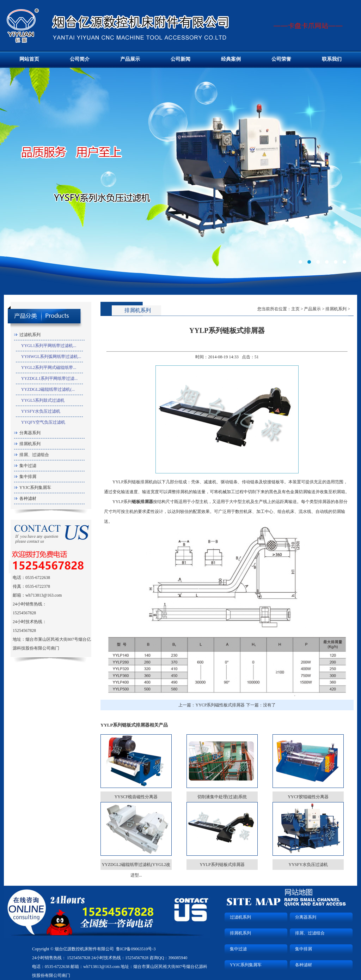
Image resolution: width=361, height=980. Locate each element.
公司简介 (80, 59)
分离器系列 (30, 433)
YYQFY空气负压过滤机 (43, 422)
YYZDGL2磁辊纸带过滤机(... (48, 389)
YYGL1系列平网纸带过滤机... (49, 346)
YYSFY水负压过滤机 (41, 411)
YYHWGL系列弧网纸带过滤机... (51, 357)
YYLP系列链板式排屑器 (222, 865)
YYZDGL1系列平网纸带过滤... (49, 378)
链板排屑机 (142, 482)
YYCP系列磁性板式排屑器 (220, 705)
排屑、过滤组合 (34, 455)
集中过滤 (28, 466)
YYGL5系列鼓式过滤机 (43, 400)
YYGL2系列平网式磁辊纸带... (49, 367)
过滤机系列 (30, 335)
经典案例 (231, 59)
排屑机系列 (30, 444)
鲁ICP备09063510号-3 (136, 949)
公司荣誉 (281, 59)
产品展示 (130, 59)
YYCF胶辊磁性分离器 (308, 797)
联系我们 (332, 59)
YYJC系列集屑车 (35, 488)
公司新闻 (180, 59)
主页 (295, 309)
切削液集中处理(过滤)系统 (222, 797)
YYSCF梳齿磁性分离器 (136, 797)
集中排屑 (28, 477)
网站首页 (29, 59)
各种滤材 (28, 498)
